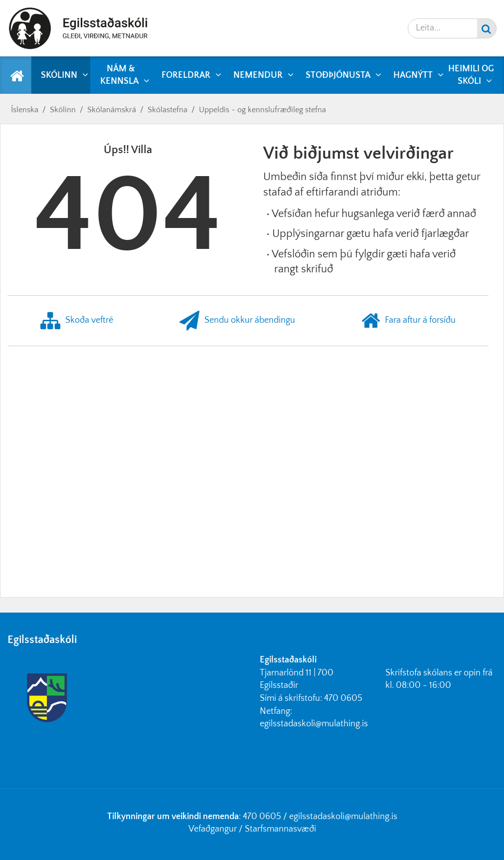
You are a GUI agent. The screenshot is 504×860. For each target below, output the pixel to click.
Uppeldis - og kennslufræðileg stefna (262, 110)
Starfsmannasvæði (280, 829)
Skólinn (63, 110)
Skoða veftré (77, 321)
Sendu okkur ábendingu (237, 321)
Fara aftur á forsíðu (409, 321)
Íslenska (25, 110)
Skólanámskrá (112, 110)
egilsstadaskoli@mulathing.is (314, 724)
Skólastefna (168, 110)
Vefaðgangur (213, 829)
